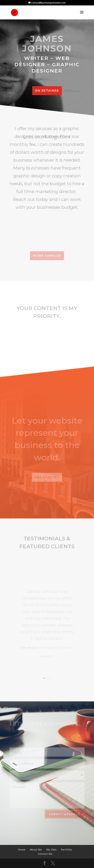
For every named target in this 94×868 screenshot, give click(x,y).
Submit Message (65, 814)
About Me (36, 850)
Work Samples (47, 256)
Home (22, 850)
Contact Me (45, 854)
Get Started (47, 477)
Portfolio (67, 850)
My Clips (51, 850)
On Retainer (47, 91)
